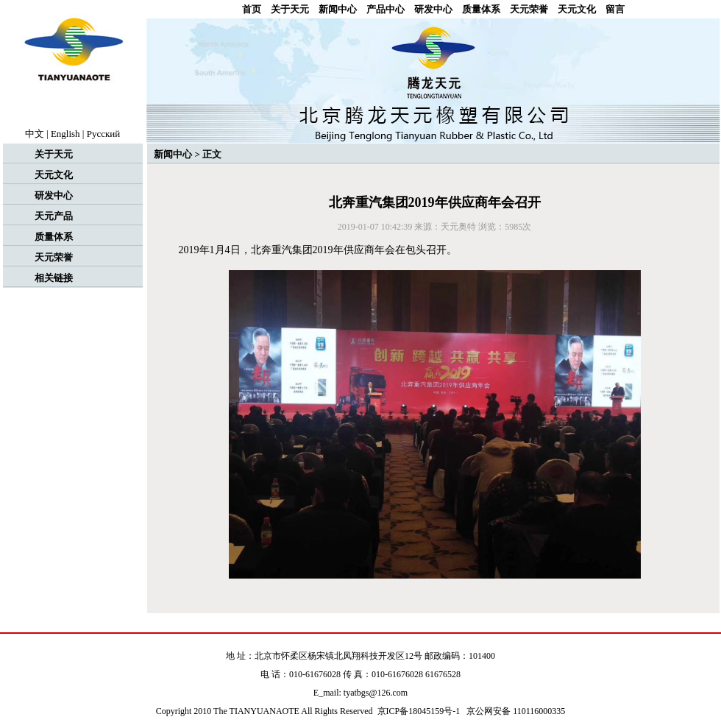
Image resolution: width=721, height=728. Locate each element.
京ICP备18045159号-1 (419, 711)
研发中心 (433, 9)
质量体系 (481, 9)
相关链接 (54, 278)
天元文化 (577, 9)
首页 (252, 9)
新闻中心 (338, 9)
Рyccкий (104, 134)
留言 (615, 9)
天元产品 (54, 216)
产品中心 (386, 9)
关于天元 (290, 9)
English (65, 134)
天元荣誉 (529, 9)
